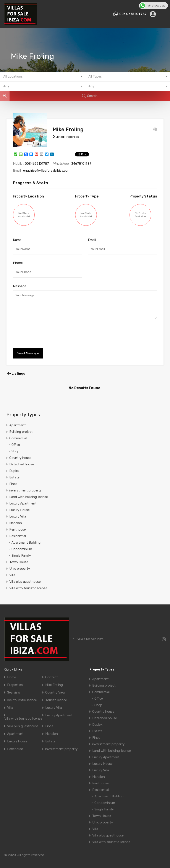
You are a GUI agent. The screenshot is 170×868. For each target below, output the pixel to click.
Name (17, 237)
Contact (52, 674)
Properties (15, 682)
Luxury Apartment (23, 500)
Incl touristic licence (22, 697)
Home (12, 674)
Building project (21, 428)
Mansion (16, 520)
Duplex (14, 468)
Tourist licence (56, 697)
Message (20, 283)
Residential (18, 533)
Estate (14, 474)
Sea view (14, 689)
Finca (13, 481)
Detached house (22, 461)
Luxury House (19, 507)
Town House (19, 559)
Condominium (22, 546)
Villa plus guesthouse (25, 578)
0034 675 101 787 (133, 14)
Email (92, 237)
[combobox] (43, 77)
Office (16, 441)
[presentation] (46, 331)
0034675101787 (37, 160)
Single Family (21, 552)
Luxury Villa (18, 513)
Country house (20, 455)
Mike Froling (54, 682)
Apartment (18, 422)
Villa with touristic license (28, 585)
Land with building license (29, 494)
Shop (15, 448)
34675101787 (81, 160)
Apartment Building (26, 539)
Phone (18, 260)
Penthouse (18, 526)
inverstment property (25, 487)
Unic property (20, 565)
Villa (12, 572)
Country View (55, 689)
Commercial (18, 435)
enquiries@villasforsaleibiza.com (47, 168)
